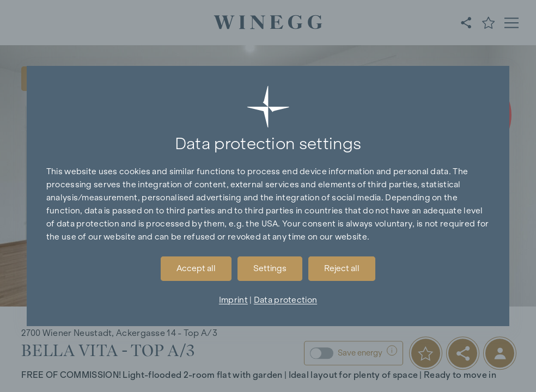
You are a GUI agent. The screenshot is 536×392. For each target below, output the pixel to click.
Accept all (196, 268)
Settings (270, 268)
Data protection (285, 300)
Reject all (342, 268)
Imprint (233, 300)
